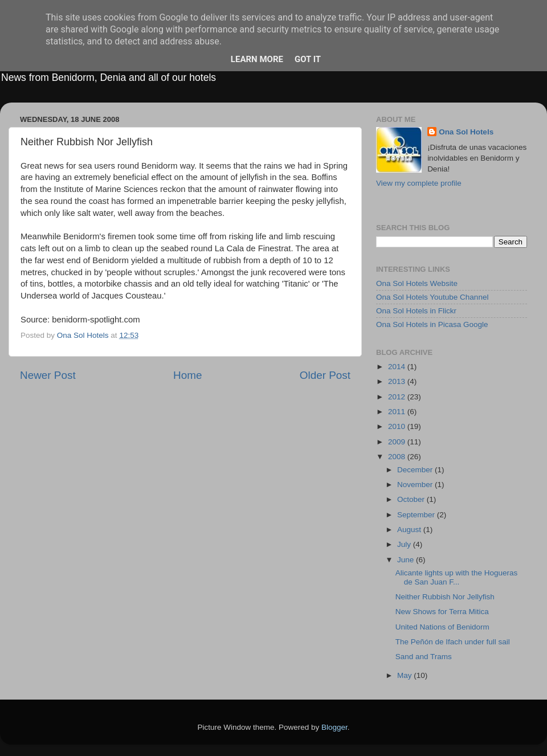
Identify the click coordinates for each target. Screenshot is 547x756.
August (410, 530)
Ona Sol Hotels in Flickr (416, 311)
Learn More (257, 59)
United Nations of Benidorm (442, 627)
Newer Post (48, 375)
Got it (308, 59)
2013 (398, 381)
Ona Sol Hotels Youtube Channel (432, 297)
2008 (398, 457)
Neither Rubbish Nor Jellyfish (445, 597)
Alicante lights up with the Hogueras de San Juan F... (457, 577)
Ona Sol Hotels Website (417, 283)
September (417, 515)
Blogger (334, 727)
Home (187, 375)
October (412, 499)
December (416, 470)
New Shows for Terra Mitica (442, 612)
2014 (398, 367)
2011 (398, 412)
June (407, 560)
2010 (398, 426)
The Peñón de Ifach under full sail (453, 642)
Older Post (325, 375)
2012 (398, 397)
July (405, 544)
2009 (398, 442)
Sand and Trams (424, 657)
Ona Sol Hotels (466, 132)
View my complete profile (419, 183)
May (405, 675)
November (416, 485)
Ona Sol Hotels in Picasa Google (432, 324)
